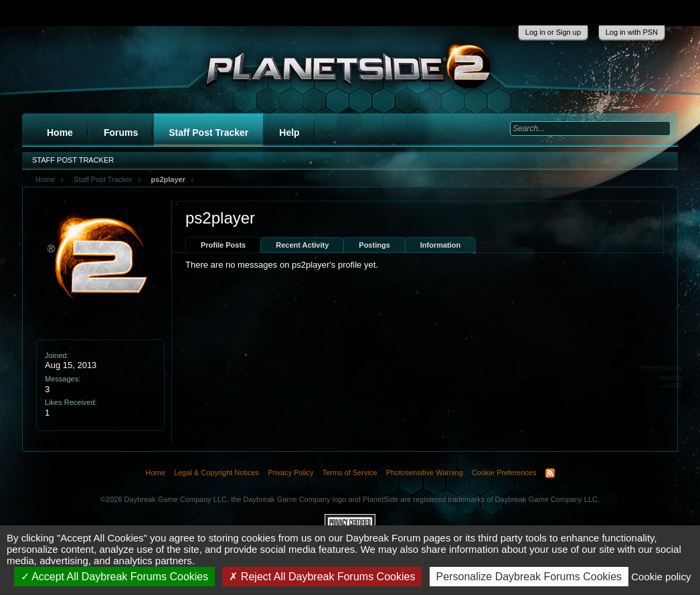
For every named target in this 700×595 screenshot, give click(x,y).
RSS (550, 473)
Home (60, 133)
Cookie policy (661, 577)
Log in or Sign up (553, 32)
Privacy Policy (290, 473)
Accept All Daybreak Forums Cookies (115, 577)
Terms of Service (350, 473)
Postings (374, 245)
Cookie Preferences (504, 473)
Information (441, 245)
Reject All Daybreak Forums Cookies (322, 577)
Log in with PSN (632, 32)
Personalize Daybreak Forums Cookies (529, 577)
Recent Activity (302, 245)
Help (289, 133)
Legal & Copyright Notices (216, 473)
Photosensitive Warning (425, 473)
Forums (121, 133)
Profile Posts (223, 245)
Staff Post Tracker (208, 133)
